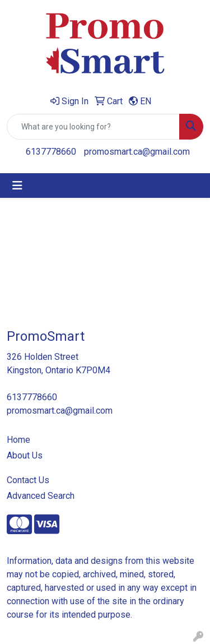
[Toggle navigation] (17, 186)
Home (18, 440)
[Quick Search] (93, 127)
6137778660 (51, 152)
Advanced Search (41, 496)
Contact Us (28, 480)
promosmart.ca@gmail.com (137, 152)
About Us (25, 455)
